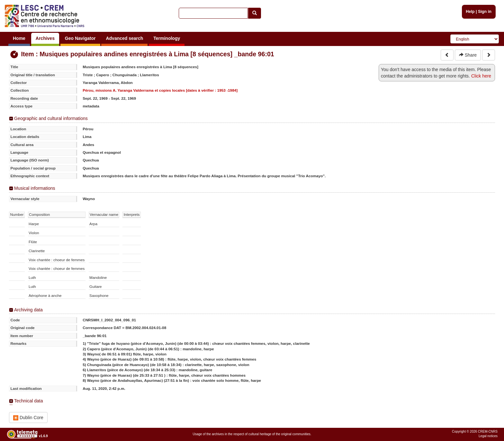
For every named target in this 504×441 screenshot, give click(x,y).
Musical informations (35, 188)
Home (19, 38)
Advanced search (124, 38)
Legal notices (488, 436)
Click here (481, 76)
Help (470, 12)
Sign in (485, 12)
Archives (45, 38)
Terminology (167, 38)
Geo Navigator (80, 38)
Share (468, 55)
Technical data (29, 401)
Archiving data (28, 310)
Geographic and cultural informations (51, 118)
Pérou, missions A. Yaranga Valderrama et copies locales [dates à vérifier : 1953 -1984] (160, 90)
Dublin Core (28, 418)
